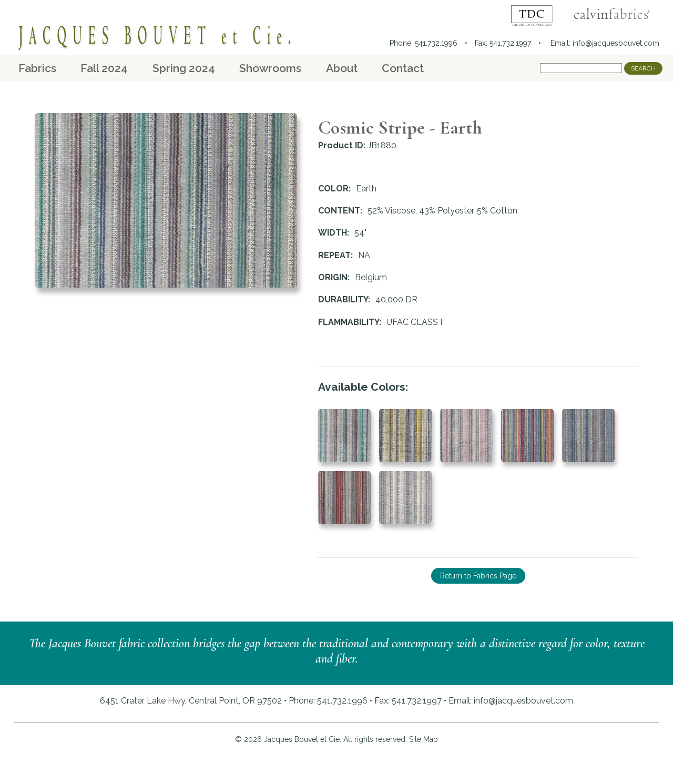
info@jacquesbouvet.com (616, 43)
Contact (403, 68)
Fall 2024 (104, 68)
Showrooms (270, 68)
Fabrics (37, 68)
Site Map (424, 739)
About (342, 68)
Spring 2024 (184, 68)
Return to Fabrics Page (478, 576)
